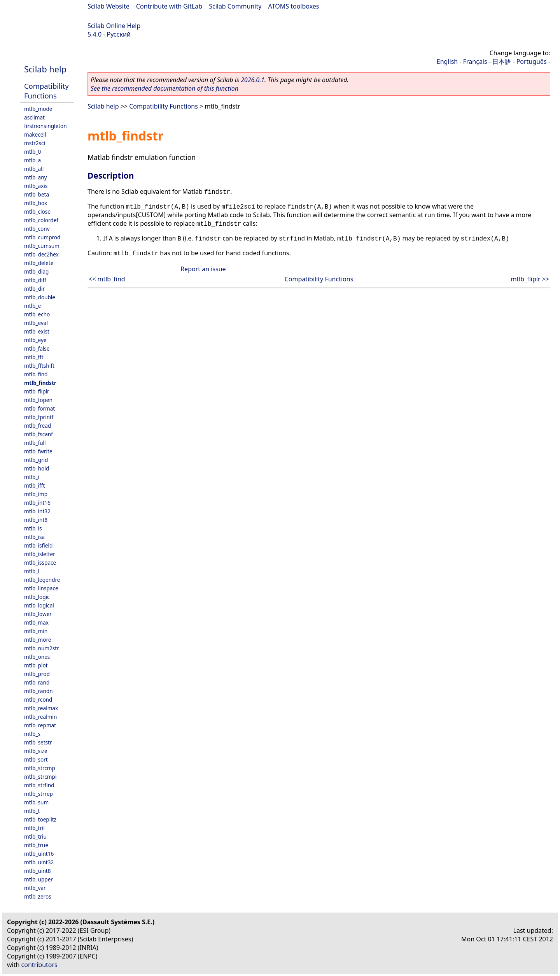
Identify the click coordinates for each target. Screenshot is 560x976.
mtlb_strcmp (40, 768)
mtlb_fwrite (38, 451)
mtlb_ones (37, 657)
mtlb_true (36, 845)
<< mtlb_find (107, 279)
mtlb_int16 (37, 503)
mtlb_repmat (40, 725)
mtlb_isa (34, 537)
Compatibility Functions (46, 91)
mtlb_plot (36, 665)
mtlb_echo (37, 314)
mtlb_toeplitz (40, 819)
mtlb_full (35, 443)
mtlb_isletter (40, 554)
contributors (39, 965)
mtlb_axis (36, 186)
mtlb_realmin (40, 717)
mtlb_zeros (38, 896)
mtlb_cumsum (42, 246)
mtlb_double (40, 297)
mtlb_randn (38, 691)
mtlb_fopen (38, 400)
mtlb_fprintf (39, 417)
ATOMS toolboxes (294, 6)
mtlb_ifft (34, 485)
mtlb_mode (38, 109)
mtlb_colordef (41, 220)
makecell (35, 134)
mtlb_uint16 (39, 854)
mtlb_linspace (41, 588)
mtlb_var (35, 888)
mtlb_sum (36, 802)
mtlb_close (37, 212)
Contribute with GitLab (169, 6)
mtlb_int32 (37, 511)
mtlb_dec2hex (41, 254)
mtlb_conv (37, 229)
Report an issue (203, 269)
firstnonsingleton (45, 126)
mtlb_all (34, 169)
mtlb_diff (35, 280)
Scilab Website (108, 6)
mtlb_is (33, 528)
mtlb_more (38, 640)
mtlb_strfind (39, 785)
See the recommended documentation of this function (164, 88)
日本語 (502, 61)
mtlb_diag (36, 271)
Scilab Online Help (114, 26)
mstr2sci (35, 143)
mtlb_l (32, 571)
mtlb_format (39, 408)
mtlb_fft (34, 357)
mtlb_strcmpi (40, 777)
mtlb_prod (37, 674)
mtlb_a (32, 160)
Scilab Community (235, 6)
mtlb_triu (35, 836)
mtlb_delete (39, 263)
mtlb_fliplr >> (530, 279)
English (447, 61)
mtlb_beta (37, 194)
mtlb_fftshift (39, 366)
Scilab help (45, 69)
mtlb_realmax (41, 708)
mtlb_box (36, 203)
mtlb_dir (34, 289)
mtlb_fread (38, 426)
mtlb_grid (36, 460)
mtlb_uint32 (39, 862)
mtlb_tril (34, 828)
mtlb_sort (36, 759)
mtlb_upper (38, 879)
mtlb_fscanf (38, 434)
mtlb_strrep (38, 794)
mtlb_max (36, 622)
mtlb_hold (37, 468)
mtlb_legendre (42, 580)
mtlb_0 (32, 152)
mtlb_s (32, 734)
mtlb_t (32, 811)
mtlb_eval (36, 323)
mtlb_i (32, 477)
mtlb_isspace (40, 563)
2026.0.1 (253, 80)
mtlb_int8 (36, 520)
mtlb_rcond (38, 700)
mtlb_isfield (38, 545)
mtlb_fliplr (37, 391)
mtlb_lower (38, 614)
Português (532, 61)
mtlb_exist (37, 331)
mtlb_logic (37, 597)
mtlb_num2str (42, 648)
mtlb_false (37, 348)
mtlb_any (35, 177)
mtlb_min (36, 631)
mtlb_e (32, 306)
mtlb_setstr (38, 742)
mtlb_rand (37, 682)
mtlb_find (36, 374)
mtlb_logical (39, 605)
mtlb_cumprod (42, 237)
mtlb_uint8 (38, 871)
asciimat (34, 117)
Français (475, 61)
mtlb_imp (36, 494)
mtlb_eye (35, 340)
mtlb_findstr (40, 383)
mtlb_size (36, 751)
